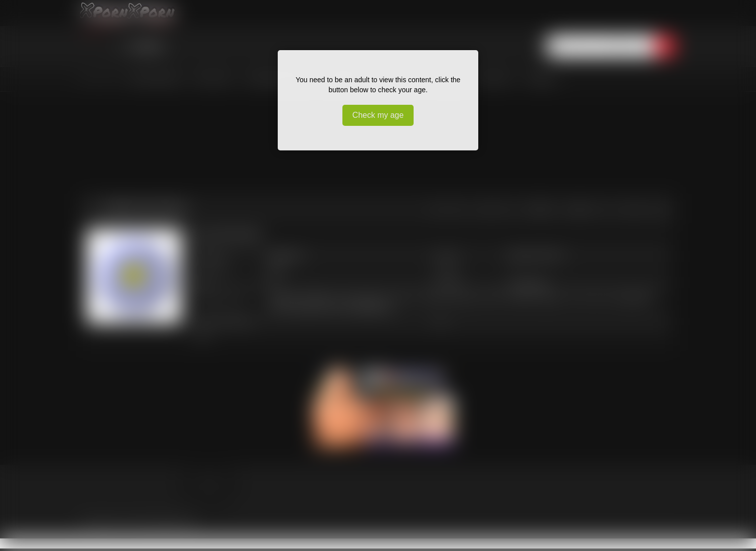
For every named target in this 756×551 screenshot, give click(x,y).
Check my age (378, 115)
